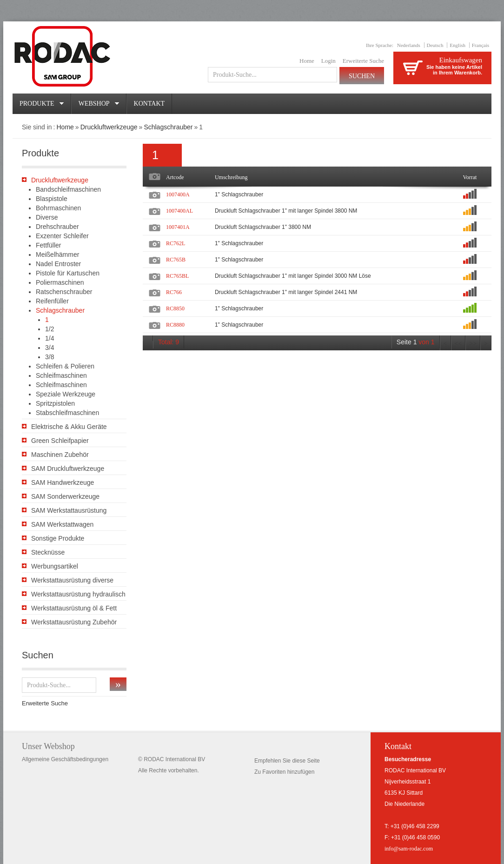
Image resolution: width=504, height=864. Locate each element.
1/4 (50, 338)
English (458, 45)
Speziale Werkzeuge (66, 394)
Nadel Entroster (58, 264)
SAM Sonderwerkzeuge (65, 496)
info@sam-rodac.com (409, 849)
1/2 (50, 329)
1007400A (178, 194)
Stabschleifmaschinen (67, 413)
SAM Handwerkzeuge (63, 482)
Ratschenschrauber (64, 292)
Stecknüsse (48, 552)
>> (473, 344)
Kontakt (149, 104)
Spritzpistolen (55, 403)
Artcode (175, 177)
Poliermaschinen (60, 282)
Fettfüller (48, 245)
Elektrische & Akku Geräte (69, 427)
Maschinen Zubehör (60, 455)
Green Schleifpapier (60, 441)
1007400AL (179, 211)
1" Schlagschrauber (239, 194)
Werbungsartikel (55, 566)
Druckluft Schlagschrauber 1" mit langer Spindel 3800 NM (286, 211)
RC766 (174, 292)
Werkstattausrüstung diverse (72, 580)
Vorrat (470, 177)
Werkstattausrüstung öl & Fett (74, 608)
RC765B (176, 260)
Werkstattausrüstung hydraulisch (78, 594)
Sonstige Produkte (58, 538)
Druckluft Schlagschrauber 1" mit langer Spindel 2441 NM (286, 292)
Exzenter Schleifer (62, 236)
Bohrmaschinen (58, 208)
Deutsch (435, 45)
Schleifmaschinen (61, 375)
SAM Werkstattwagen (62, 524)
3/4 (50, 348)
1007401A (178, 227)
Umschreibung (231, 177)
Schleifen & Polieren (65, 366)
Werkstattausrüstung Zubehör (74, 622)
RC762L (176, 243)
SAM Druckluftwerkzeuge (68, 469)
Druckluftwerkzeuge (109, 127)
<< (458, 344)
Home (307, 61)
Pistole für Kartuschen (68, 273)
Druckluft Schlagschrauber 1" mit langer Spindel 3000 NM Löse (293, 276)
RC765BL (177, 276)
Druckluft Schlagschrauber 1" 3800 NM (263, 227)
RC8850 (175, 308)
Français (481, 45)
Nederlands (409, 45)
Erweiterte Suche (363, 61)
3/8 (50, 357)
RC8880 (175, 325)
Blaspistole (52, 199)
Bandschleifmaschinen (68, 189)
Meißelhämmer (57, 255)
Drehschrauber (57, 227)
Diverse (47, 217)
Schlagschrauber (168, 127)
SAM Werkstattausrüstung (69, 510)
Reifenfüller (52, 301)
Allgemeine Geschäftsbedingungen (65, 759)
